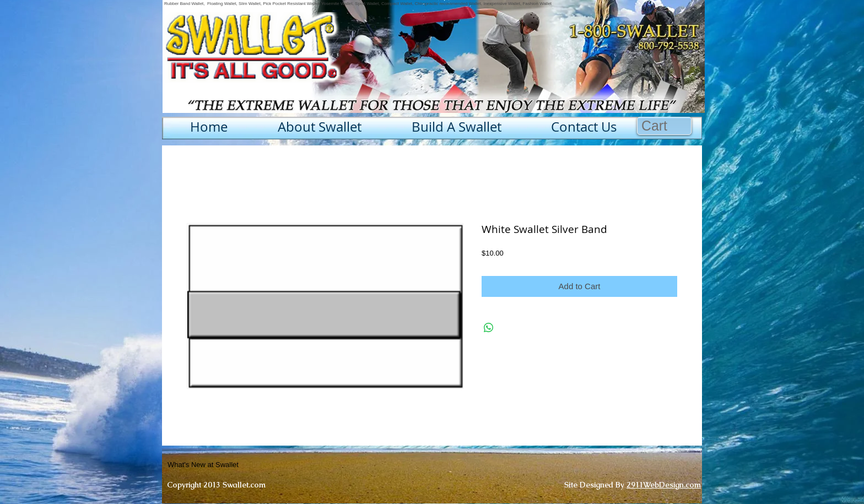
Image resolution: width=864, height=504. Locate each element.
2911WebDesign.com (664, 485)
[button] (665, 126)
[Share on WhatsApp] (489, 328)
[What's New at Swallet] (230, 465)
